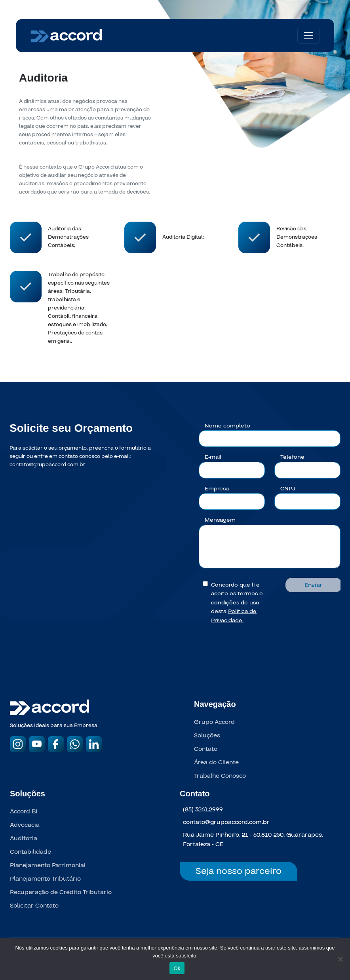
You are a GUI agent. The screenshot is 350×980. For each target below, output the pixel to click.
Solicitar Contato (34, 906)
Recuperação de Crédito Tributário (61, 892)
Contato (206, 749)
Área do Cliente (216, 762)
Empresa (217, 489)
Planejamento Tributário (45, 879)
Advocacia (25, 825)
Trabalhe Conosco (220, 776)
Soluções (207, 735)
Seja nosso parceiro (239, 871)
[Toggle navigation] (308, 36)
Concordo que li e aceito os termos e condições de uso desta (237, 603)
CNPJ (288, 489)
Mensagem (220, 520)
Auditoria (24, 838)
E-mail (213, 457)
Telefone (292, 457)
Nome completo (227, 426)
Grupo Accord (214, 722)
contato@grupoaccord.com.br (48, 465)
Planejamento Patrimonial (48, 865)
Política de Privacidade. (234, 616)
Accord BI (24, 811)
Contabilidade (30, 852)
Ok (177, 968)
